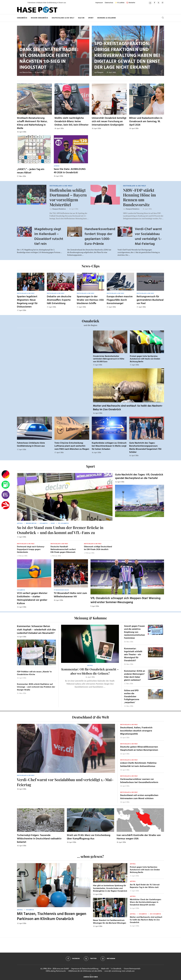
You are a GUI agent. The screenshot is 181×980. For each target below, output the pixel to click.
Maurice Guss (27, 72)
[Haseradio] (6, 505)
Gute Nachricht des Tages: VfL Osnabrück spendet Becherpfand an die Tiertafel (139, 476)
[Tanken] (6, 485)
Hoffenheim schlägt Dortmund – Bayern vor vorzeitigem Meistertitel (68, 197)
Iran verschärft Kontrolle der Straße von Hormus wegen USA (139, 837)
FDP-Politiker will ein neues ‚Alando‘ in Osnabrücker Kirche (34, 673)
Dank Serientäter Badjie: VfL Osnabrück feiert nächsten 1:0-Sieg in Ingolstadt (49, 59)
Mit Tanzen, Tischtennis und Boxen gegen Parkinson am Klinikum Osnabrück (52, 917)
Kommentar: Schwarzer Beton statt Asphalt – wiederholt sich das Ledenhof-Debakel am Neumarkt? (36, 630)
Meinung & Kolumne (107, 18)
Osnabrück (22, 18)
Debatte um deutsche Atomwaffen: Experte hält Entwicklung (59, 300)
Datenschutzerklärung (90, 968)
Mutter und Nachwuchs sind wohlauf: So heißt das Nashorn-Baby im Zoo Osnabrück (128, 408)
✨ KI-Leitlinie (120, 3)
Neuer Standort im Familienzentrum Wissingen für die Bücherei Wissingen (110, 922)
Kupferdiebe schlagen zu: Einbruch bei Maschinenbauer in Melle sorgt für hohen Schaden (109, 446)
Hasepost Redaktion (59, 209)
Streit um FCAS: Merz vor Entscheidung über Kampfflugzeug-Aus (89, 837)
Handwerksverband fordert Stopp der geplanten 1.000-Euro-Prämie (100, 237)
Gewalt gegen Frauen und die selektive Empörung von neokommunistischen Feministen (134, 632)
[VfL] (6, 495)
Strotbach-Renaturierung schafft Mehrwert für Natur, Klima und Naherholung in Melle (32, 123)
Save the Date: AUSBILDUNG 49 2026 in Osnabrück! (70, 171)
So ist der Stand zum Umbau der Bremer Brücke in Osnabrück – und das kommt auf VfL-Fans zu (60, 530)
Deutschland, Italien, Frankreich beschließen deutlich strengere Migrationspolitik (136, 731)
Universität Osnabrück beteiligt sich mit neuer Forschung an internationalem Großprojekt (109, 122)
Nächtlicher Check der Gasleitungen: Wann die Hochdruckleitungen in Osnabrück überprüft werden (146, 902)
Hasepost (100, 72)
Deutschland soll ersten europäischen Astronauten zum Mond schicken (139, 797)
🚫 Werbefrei (131, 3)
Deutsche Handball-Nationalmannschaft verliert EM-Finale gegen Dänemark (63, 550)
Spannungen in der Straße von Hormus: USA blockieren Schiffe (90, 300)
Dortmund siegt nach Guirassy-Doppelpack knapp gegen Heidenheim (31, 550)
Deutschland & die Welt (63, 18)
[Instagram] (163, 3)
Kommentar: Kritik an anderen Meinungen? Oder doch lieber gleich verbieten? (135, 676)
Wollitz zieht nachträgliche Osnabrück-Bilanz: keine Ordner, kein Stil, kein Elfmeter (71, 122)
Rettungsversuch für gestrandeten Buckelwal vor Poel (150, 300)
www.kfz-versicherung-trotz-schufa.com (119, 971)
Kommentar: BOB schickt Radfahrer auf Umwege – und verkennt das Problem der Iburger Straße (36, 687)
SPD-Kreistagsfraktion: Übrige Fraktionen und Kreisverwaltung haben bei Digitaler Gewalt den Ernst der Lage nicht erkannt (127, 56)
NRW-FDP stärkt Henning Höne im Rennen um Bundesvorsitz (139, 197)
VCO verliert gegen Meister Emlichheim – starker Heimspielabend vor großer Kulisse (32, 598)
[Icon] (30, 281)
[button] (23, 3)
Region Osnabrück (39, 18)
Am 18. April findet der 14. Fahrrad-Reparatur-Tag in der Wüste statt (145, 886)
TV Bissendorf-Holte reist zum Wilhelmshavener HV (70, 595)
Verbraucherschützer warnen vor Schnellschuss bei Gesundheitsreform (139, 781)
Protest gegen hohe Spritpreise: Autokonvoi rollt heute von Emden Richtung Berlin (145, 359)
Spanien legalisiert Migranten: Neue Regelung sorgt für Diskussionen (27, 302)
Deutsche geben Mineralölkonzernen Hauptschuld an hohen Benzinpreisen (139, 749)
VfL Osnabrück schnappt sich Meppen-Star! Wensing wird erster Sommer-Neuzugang (126, 600)
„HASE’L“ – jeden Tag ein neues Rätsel (31, 171)
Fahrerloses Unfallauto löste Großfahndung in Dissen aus (31, 445)
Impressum (99, 3)
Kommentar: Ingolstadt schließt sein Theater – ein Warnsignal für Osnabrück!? (133, 655)
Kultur (81, 18)
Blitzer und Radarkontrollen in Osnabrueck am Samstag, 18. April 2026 (146, 122)
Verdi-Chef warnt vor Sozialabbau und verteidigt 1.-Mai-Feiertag (148, 237)
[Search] (163, 18)
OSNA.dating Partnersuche (56, 971)
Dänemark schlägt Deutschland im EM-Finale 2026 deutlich (98, 548)
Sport (91, 18)
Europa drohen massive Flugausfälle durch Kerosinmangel (120, 300)
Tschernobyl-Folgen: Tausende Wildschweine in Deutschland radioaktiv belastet (39, 839)
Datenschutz (109, 3)
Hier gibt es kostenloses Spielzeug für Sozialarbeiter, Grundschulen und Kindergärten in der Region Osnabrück (110, 888)
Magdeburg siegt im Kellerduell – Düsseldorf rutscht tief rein (49, 237)
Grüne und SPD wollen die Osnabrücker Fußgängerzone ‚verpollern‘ (132, 697)
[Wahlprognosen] (6, 474)
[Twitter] (159, 3)
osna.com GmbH (63, 968)
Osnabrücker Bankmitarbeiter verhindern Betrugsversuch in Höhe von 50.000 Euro (109, 359)
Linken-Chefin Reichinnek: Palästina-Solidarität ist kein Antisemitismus (139, 765)
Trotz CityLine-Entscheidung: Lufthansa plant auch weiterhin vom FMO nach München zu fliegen (72, 446)
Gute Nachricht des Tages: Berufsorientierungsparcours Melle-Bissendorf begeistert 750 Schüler (145, 448)
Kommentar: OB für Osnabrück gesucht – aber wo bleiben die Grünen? (90, 671)
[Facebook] (154, 3)
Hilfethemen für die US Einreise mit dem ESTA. (85, 971)
